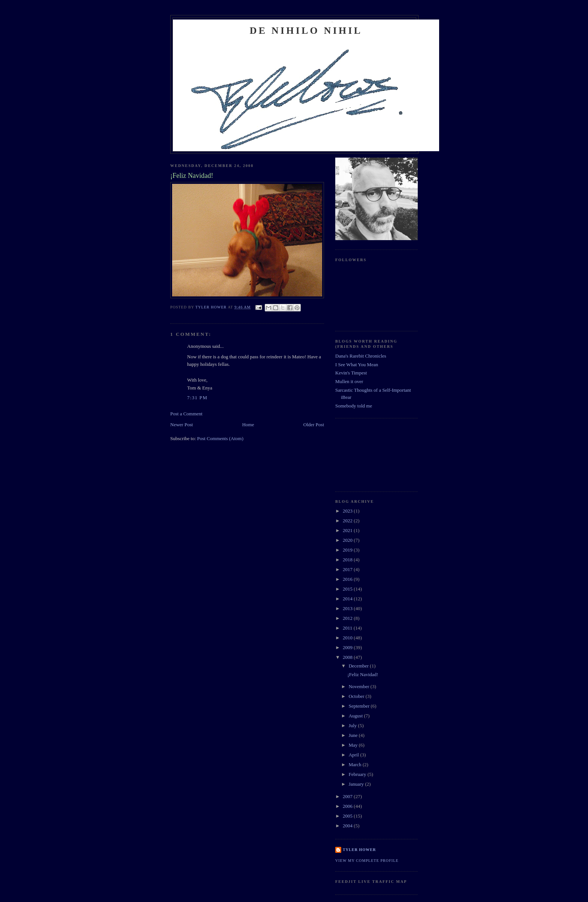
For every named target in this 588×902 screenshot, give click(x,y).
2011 (348, 628)
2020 (348, 540)
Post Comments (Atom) (220, 438)
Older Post (314, 425)
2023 (348, 511)
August (356, 716)
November (360, 686)
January (357, 784)
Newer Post (181, 425)
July (353, 725)
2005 (348, 816)
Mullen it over (349, 381)
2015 (348, 589)
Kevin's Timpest (351, 373)
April (355, 755)
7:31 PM (197, 398)
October (357, 696)
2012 (348, 618)
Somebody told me (354, 406)
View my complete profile (367, 861)
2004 (348, 826)
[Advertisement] (369, 454)
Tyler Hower (359, 850)
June (354, 735)
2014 (348, 599)
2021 (348, 530)
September (360, 706)
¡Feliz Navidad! (363, 674)
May (354, 745)
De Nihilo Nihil (306, 31)
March (356, 764)
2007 (348, 796)
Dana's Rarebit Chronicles (361, 356)
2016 (348, 579)
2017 (348, 569)
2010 (348, 638)
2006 (348, 806)
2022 (348, 521)
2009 (348, 647)
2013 (348, 608)
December (359, 666)
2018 (348, 560)
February (358, 774)
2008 (348, 657)
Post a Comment (186, 414)
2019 (348, 550)
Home (248, 425)
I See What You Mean (357, 365)
